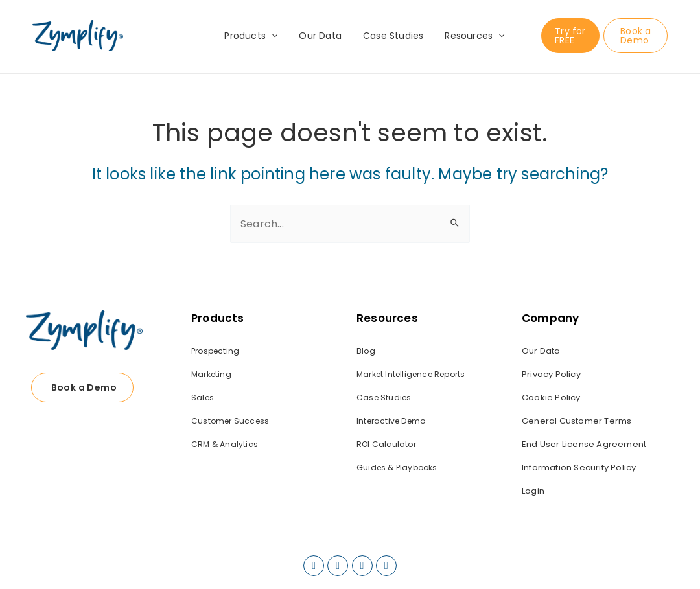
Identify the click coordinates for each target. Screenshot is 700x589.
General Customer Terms (577, 421)
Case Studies (392, 36)
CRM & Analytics (225, 444)
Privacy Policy (551, 374)
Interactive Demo (391, 421)
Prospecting (215, 351)
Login (533, 491)
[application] (277, 36)
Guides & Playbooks (397, 468)
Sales (203, 398)
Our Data (322, 36)
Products (256, 36)
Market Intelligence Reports (411, 374)
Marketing (211, 374)
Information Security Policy (579, 468)
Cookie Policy (551, 398)
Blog (366, 351)
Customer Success (230, 421)
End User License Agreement (584, 444)
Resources (470, 36)
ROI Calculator (386, 444)
